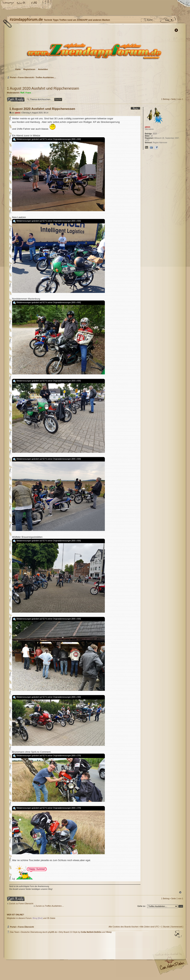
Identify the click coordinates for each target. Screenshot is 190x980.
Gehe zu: (141, 906)
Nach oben (180, 892)
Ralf (22, 93)
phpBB (49, 957)
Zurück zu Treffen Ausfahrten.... (50, 906)
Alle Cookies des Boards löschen (123, 927)
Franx (28, 93)
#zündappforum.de (65, 957)
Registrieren (29, 69)
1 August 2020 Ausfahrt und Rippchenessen (43, 88)
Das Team (15, 932)
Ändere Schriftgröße (21, 3)
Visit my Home (172, 967)
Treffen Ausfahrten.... (46, 77)
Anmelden (43, 69)
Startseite (8, 3)
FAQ (34, 3)
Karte (18, 69)
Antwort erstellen (16, 99)
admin (18, 113)
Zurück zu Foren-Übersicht (21, 903)
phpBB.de (53, 932)
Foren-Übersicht (95, 51)
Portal (13, 77)
